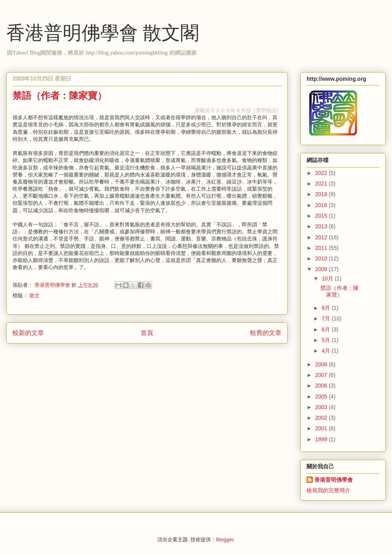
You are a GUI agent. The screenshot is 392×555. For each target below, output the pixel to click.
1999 (322, 439)
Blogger (225, 540)
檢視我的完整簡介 (328, 490)
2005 (322, 397)
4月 (327, 351)
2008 (322, 364)
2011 (322, 248)
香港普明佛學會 (334, 480)
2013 (322, 226)
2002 (322, 418)
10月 (328, 278)
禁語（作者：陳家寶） (339, 291)
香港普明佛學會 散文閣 (103, 33)
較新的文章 (28, 333)
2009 (322, 269)
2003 (322, 407)
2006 (322, 386)
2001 (322, 428)
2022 (322, 173)
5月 (327, 340)
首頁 (147, 333)
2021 (322, 184)
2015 (322, 216)
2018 (322, 194)
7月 (327, 318)
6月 (327, 329)
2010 (322, 258)
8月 (327, 308)
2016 (322, 205)
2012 (322, 237)
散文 (34, 296)
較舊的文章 (266, 333)
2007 (322, 375)
